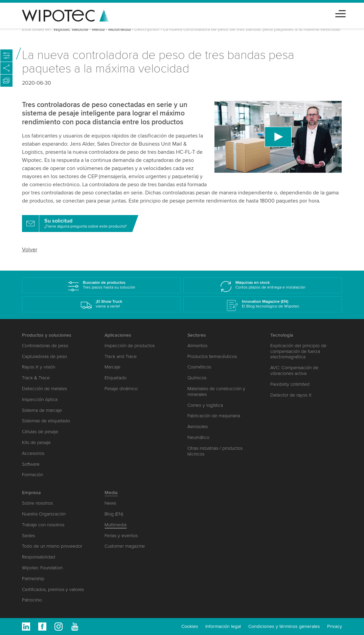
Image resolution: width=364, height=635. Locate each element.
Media (98, 29)
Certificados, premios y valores (53, 589)
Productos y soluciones (47, 335)
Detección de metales (44, 389)
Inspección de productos (130, 346)
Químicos (197, 378)
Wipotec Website (71, 29)
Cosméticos (199, 367)
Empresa (31, 493)
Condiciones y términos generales (284, 626)
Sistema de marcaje (42, 410)
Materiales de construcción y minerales (216, 391)
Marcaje (112, 367)
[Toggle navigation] (340, 13)
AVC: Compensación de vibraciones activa (294, 371)
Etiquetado (116, 378)
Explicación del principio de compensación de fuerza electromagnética (298, 351)
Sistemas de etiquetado (46, 421)
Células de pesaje (40, 432)
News (110, 503)
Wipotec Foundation (42, 568)
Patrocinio (32, 600)
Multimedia (119, 29)
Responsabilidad (39, 557)
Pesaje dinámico (121, 389)
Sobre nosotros (37, 503)
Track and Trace (121, 356)
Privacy (335, 626)
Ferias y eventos (121, 536)
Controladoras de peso (45, 346)
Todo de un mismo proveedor (52, 546)
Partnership (33, 579)
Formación (32, 475)
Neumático (198, 437)
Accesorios (33, 453)
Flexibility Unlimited (290, 384)
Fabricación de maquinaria (214, 416)
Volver (30, 250)
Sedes (28, 536)
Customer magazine (125, 546)
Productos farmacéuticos (212, 356)
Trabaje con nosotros (43, 525)
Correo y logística (205, 405)
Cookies (190, 626)
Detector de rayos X (291, 395)
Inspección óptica (40, 399)
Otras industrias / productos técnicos (215, 451)
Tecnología (282, 335)
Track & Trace (36, 378)
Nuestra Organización (44, 514)
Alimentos (197, 346)
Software (31, 464)
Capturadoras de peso (44, 356)
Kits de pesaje (36, 442)
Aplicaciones (118, 335)
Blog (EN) (114, 514)
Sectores (197, 335)
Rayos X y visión (39, 367)
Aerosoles (198, 427)
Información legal (223, 626)
